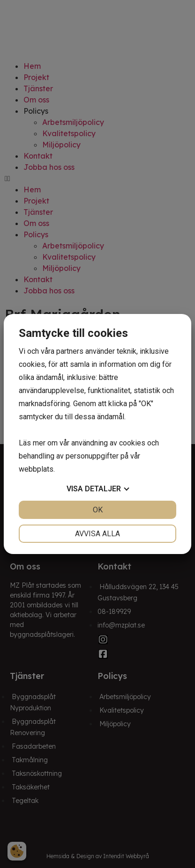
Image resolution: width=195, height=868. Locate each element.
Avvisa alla (97, 534)
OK (98, 510)
